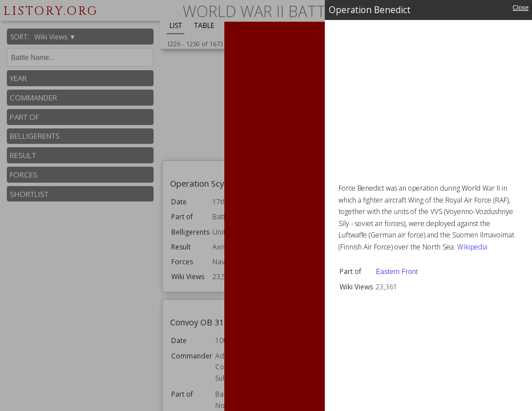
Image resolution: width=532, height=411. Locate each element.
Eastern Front (396, 272)
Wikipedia (472, 247)
